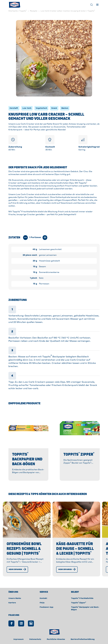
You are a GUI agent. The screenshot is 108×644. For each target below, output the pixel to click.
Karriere (12, 603)
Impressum (19, 639)
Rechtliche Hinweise (56, 639)
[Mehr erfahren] (17, 569)
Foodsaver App (47, 607)
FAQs (42, 603)
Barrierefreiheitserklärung (83, 639)
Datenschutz (35, 639)
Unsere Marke (15, 598)
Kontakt (43, 598)
